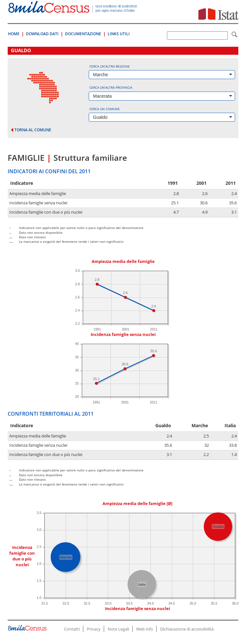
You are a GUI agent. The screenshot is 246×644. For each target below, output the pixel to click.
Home (14, 34)
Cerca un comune (105, 109)
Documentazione (83, 34)
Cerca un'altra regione (110, 66)
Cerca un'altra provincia (111, 87)
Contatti (72, 629)
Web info (145, 629)
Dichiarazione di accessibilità (187, 629)
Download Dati (42, 34)
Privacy (94, 629)
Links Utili (119, 34)
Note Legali (118, 629)
